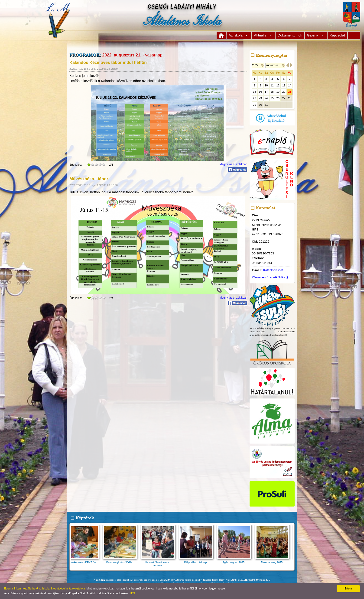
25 (272, 98)
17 (266, 92)
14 (290, 86)
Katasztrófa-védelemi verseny (159, 562)
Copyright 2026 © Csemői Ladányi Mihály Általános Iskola (162, 580)
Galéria (312, 35)
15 (254, 92)
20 (284, 92)
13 (284, 86)
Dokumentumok (290, 35)
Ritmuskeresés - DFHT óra (83, 561)
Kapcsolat (337, 35)
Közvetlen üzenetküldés (270, 277)
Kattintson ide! (273, 270)
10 (266, 86)
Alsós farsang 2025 (274, 561)
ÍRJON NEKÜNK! (227, 580)
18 (272, 92)
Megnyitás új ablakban (233, 164)
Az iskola (236, 35)
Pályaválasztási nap (198, 561)
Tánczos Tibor (210, 580)
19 (278, 92)
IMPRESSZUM (263, 580)
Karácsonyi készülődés (121, 561)
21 (290, 92)
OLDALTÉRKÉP (246, 580)
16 (260, 92)
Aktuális (260, 35)
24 (266, 98)
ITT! (132, 593)
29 (254, 105)
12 (278, 86)
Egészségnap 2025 (236, 561)
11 (272, 86)
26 (278, 98)
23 (260, 98)
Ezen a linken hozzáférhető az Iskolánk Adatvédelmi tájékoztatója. (45, 589)
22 (254, 98)
